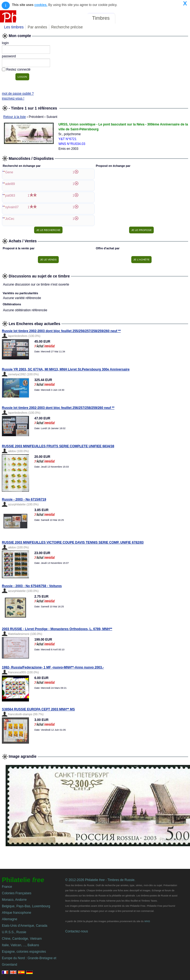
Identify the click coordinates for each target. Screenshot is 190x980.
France (7, 887)
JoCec (10, 219)
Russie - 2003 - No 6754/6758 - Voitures (32, 586)
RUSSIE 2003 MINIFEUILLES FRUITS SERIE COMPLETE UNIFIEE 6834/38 (58, 446)
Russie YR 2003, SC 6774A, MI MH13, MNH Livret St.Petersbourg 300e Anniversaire (66, 369)
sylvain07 (12, 207)
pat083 (10, 196)
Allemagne (10, 919)
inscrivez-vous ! (13, 98)
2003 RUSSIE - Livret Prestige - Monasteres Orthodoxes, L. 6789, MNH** (57, 629)
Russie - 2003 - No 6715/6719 (24, 499)
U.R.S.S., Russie (14, 932)
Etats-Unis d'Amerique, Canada (25, 926)
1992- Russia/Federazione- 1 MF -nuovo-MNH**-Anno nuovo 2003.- (53, 667)
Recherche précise (67, 27)
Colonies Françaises (17, 893)
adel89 (10, 184)
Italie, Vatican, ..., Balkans (20, 945)
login (5, 43)
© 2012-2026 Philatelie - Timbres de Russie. (100, 880)
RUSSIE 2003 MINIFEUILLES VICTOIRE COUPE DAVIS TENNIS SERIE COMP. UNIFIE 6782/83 (73, 542)
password (9, 56)
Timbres (101, 18)
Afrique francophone (17, 913)
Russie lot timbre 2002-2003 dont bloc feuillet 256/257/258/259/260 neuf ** (58, 408)
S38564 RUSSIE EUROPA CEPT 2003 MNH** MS (38, 709)
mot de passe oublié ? (18, 94)
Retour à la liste (14, 117)
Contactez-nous (77, 931)
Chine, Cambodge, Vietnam (22, 939)
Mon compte (176, 18)
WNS (147, 921)
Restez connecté (18, 69)
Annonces (148, 18)
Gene (9, 172)
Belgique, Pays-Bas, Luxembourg (26, 906)
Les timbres (14, 27)
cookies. (41, 5)
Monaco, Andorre (14, 900)
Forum (126, 18)
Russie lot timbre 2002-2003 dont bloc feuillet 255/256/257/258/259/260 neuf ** (61, 331)
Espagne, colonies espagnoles (24, 952)
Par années (37, 27)
